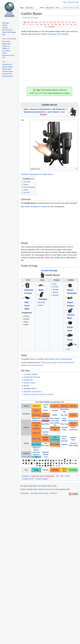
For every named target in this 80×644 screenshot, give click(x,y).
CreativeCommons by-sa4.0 (46, 489)
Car (75, 344)
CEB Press (36, 406)
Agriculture (26, 414)
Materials (26, 453)
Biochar (56, 295)
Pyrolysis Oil (28, 380)
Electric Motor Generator (64, 439)
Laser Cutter (55, 421)
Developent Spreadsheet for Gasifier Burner (37, 174)
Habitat (26, 406)
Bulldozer (64, 406)
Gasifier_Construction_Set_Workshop (54, 34)
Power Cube (36, 439)
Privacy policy (25, 493)
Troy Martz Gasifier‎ (31, 374)
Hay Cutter (64, 415)
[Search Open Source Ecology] (71, 7)
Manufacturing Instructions (35, 112)
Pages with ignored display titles (43, 476)
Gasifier (35, 18)
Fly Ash (56, 287)
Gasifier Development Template (36, 207)
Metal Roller (46, 424)
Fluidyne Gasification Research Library (38, 394)
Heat (55, 284)
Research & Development (40, 109)
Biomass (42, 302)
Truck (70, 340)
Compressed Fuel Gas (32, 377)
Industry (26, 427)
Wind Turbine (55, 444)
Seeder (46, 411)
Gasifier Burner (53, 275)
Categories (26, 476)
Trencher (73, 415)
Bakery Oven (36, 418)
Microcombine (55, 418)
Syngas (56, 289)
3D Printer (36, 429)
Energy (26, 443)
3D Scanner (46, 429)
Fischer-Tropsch (29, 383)
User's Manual (53, 112)
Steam (41, 305)
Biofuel (55, 292)
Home (26, 109)
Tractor (36, 411)
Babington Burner (30, 388)
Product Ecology (49, 271)
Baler (41, 290)
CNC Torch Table (27, 306)
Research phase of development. (60, 359)
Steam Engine (36, 444)
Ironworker (46, 421)
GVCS (67, 476)
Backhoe (73, 406)
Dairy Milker (46, 418)
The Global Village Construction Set (50, 402)
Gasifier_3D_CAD (35, 93)
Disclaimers (53, 493)
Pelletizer (43, 299)
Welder (64, 421)
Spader (55, 415)
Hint (62, 476)
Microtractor (36, 415)
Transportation (26, 457)
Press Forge (64, 424)
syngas (64, 255)
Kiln (68, 349)
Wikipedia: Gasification (32, 392)
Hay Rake (55, 411)
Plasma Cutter (73, 421)
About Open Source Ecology (39, 493)
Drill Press (36, 433)
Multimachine (36, 421)
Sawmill (55, 406)
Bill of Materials (59, 109)
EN (25, 22)
